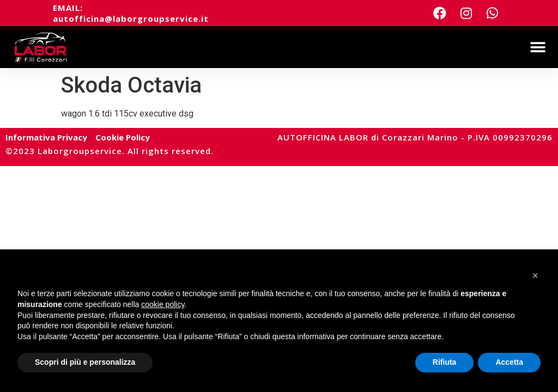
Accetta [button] (509, 362)
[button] (538, 47)
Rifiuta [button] (445, 362)
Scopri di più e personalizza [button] (85, 362)
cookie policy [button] (163, 304)
